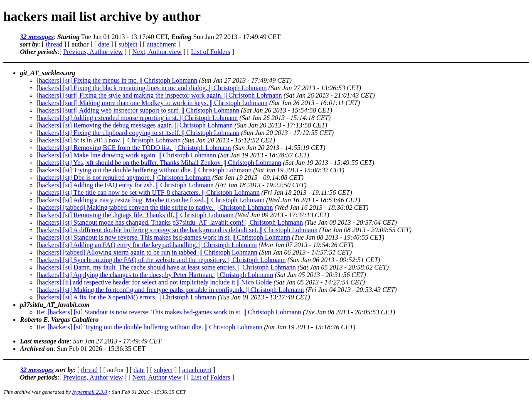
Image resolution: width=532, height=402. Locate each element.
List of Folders (211, 52)
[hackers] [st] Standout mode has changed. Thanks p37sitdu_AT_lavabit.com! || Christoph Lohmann (170, 222)
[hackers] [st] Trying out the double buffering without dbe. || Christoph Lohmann (144, 170)
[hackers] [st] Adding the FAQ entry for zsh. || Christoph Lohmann (125, 185)
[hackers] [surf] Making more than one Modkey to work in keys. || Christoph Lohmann (152, 103)
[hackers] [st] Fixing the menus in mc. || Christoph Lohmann (117, 80)
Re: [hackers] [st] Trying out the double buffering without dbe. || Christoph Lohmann (149, 327)
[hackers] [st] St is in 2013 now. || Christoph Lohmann (109, 140)
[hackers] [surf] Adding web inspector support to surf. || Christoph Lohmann (138, 110)
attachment (161, 44)
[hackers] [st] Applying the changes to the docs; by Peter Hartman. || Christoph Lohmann (155, 275)
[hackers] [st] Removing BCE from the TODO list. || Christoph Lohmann (134, 148)
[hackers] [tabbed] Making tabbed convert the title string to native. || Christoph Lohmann (155, 207)
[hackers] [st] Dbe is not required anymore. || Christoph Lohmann (124, 178)
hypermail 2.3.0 (90, 392)
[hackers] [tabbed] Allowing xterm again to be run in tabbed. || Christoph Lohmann (147, 252)
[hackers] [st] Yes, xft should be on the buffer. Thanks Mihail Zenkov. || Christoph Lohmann (159, 163)
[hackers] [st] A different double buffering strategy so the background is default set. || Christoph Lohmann (177, 230)
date (104, 44)
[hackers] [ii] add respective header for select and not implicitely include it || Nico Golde (154, 282)
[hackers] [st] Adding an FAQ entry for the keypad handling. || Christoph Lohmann (147, 245)
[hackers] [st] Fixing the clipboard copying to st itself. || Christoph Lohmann (138, 133)
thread (54, 44)
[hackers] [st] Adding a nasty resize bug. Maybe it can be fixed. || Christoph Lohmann (150, 200)
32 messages (37, 37)
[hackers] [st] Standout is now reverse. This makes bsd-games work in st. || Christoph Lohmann (163, 237)
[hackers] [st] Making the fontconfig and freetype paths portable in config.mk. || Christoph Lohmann (170, 290)
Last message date (45, 341)
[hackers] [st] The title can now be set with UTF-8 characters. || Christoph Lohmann (148, 192)
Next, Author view (157, 52)
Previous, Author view (93, 52)
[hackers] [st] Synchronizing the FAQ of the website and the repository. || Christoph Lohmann (161, 260)
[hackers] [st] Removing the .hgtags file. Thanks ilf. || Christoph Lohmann (135, 215)
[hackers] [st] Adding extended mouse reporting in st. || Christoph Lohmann (137, 118)
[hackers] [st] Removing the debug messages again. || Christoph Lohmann (135, 125)
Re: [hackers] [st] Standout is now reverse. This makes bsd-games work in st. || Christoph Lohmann (169, 312)
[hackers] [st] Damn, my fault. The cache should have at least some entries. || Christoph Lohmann (166, 267)
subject (128, 44)
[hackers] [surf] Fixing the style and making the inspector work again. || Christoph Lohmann (159, 95)
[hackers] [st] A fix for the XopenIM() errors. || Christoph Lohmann (126, 297)
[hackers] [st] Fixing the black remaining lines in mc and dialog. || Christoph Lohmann (152, 88)
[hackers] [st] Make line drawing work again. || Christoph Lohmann (126, 155)
